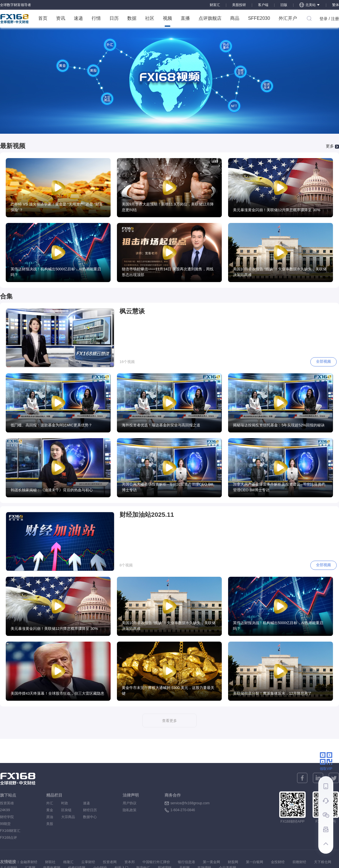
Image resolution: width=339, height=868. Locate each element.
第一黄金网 (211, 862)
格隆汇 (68, 862)
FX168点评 (8, 838)
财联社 (50, 862)
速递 (78, 18)
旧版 (284, 5)
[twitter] (334, 778)
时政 (68, 803)
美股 (50, 824)
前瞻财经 (299, 862)
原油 (50, 817)
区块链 (68, 810)
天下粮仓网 (323, 862)
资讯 (61, 18)
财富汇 (215, 5)
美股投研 (239, 5)
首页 (43, 18)
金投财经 (278, 862)
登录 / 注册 (329, 19)
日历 (114, 18)
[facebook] (302, 778)
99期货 (5, 824)
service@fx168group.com (190, 803)
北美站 (310, 5)
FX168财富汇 (10, 831)
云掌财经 (88, 862)
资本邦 (130, 862)
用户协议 (130, 803)
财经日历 (90, 810)
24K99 (5, 810)
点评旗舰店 (210, 18)
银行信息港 (186, 862)
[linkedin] (318, 778)
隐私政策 (130, 810)
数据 (132, 18)
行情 (96, 18)
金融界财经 (29, 862)
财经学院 (7, 817)
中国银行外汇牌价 (156, 862)
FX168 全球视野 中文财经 (15, 19)
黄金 (50, 810)
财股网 (233, 862)
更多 (330, 146)
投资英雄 (7, 803)
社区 (150, 18)
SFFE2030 (259, 18)
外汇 (50, 803)
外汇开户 (288, 18)
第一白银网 (255, 862)
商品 (235, 18)
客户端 (263, 5)
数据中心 (90, 817)
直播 (185, 18)
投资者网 (110, 862)
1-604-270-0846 (183, 810)
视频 (167, 21)
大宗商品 (68, 817)
